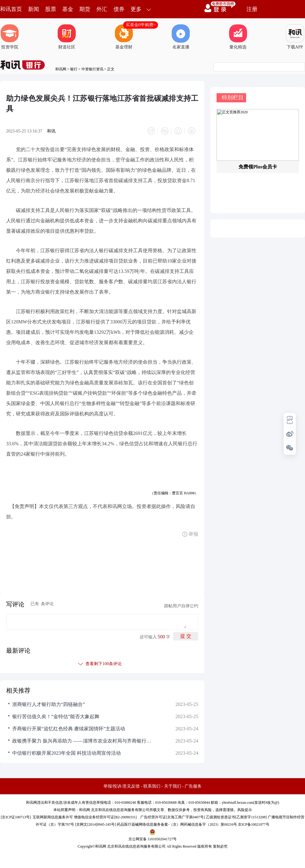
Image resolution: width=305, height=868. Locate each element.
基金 (68, 9)
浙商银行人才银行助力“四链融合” (48, 704)
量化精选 (238, 37)
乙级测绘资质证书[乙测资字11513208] (236, 817)
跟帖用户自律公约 (181, 606)
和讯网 (61, 69)
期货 (85, 9)
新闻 (34, 9)
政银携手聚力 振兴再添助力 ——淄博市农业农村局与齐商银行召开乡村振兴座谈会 (82, 741)
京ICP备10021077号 (254, 824)
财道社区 (67, 37)
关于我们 (173, 786)
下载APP (295, 37)
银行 (74, 69)
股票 (51, 9)
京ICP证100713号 (16, 817)
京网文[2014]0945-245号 (95, 824)
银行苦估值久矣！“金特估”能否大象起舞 (56, 716)
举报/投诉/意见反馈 (122, 786)
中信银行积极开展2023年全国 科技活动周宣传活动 (66, 753)
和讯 (51, 131)
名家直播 (181, 37)
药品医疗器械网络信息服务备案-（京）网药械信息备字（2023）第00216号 (177, 824)
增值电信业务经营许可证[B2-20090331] (105, 817)
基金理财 (124, 37)
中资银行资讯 (92, 69)
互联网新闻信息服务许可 (53, 817)
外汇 (102, 9)
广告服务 (193, 786)
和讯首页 (11, 9)
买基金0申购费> (141, 25)
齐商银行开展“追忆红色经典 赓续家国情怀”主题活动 (69, 729)
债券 (119, 9)
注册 (252, 9)
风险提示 (245, 810)
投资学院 (10, 37)
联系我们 (152, 786)
